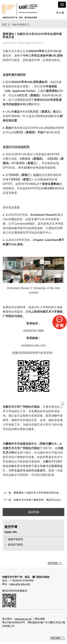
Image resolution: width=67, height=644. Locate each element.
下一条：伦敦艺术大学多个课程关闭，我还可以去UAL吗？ (34, 500)
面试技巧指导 (16, 545)
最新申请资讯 (16, 539)
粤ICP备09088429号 (14, 622)
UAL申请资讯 (19, 25)
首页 (4, 25)
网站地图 (40, 619)
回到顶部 (53, 563)
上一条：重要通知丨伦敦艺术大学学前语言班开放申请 (34, 493)
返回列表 (34, 512)
